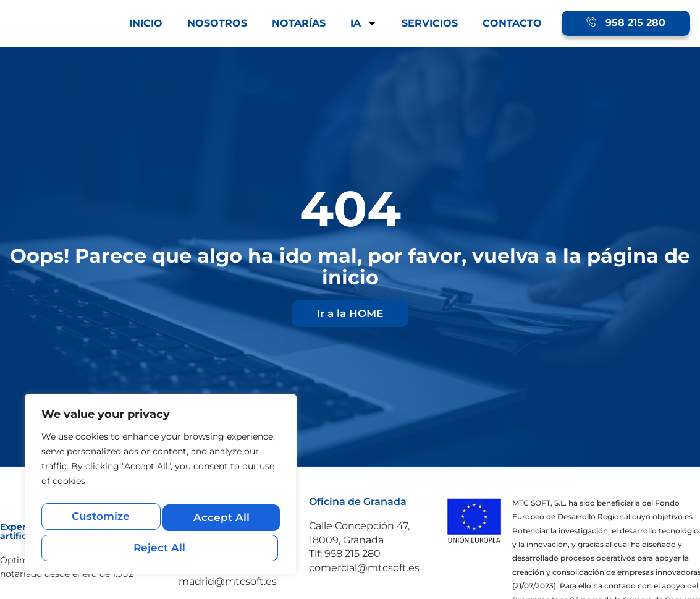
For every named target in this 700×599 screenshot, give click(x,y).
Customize (100, 521)
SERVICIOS (430, 23)
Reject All (219, 521)
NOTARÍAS (299, 23)
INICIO (146, 23)
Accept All (161, 547)
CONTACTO (512, 23)
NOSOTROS (217, 23)
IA (364, 23)
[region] (161, 489)
